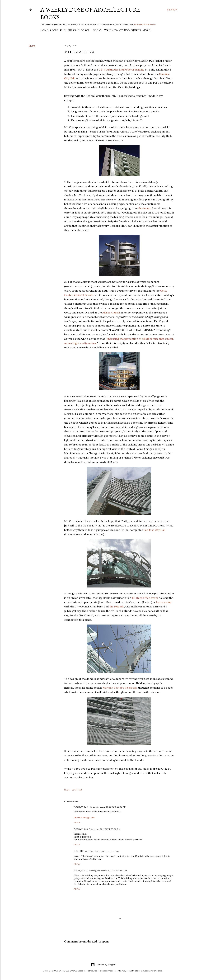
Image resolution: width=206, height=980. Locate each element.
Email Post (77, 790)
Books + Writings (105, 30)
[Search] (172, 10)
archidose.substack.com (145, 24)
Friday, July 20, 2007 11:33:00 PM (105, 829)
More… (147, 30)
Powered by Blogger (103, 965)
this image (145, 208)
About (54, 30)
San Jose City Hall (154, 530)
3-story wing (163, 602)
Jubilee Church (111, 312)
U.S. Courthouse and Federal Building (121, 70)
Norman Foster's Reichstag (120, 688)
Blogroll (84, 30)
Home (44, 30)
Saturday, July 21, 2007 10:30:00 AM (102, 851)
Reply (77, 822)
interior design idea (84, 817)
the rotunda (117, 606)
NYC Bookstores (130, 30)
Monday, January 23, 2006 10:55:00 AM (107, 807)
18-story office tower (145, 598)
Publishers (68, 30)
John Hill (79, 851)
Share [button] (32, 46)
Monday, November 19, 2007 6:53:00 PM (108, 871)
